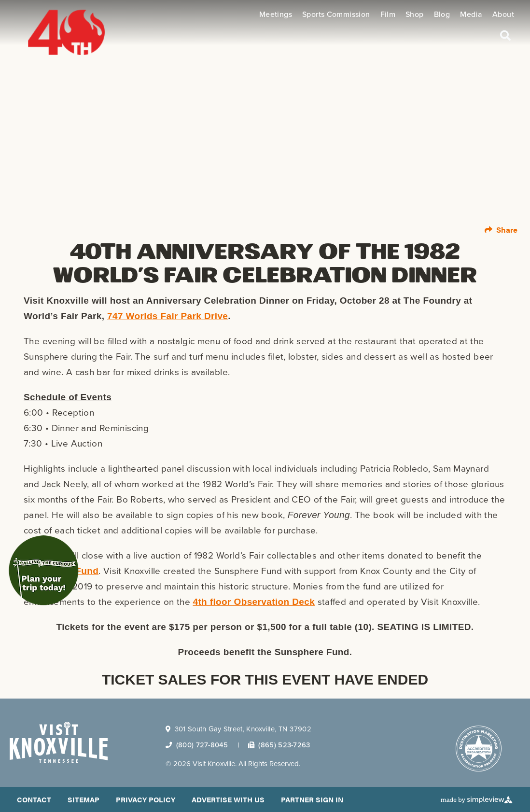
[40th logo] (56, 23)
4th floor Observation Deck (254, 602)
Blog (442, 15)
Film (388, 15)
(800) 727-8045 (197, 745)
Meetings (276, 15)
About (503, 15)
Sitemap (84, 799)
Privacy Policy (146, 799)
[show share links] (501, 230)
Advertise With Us (228, 799)
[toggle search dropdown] (505, 35)
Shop (415, 15)
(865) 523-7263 (279, 745)
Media (471, 15)
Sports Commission (336, 15)
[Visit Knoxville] (59, 742)
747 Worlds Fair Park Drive (167, 316)
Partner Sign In (312, 799)
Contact (34, 799)
